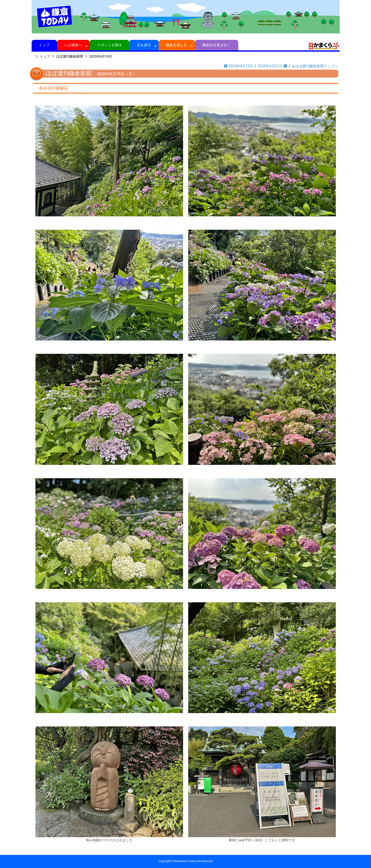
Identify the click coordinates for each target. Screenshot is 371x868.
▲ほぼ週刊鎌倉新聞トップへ (315, 66)
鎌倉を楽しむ (177, 45)
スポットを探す (110, 45)
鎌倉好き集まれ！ (217, 45)
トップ (44, 45)
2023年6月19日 (101, 56)
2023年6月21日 (273, 66)
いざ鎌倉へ (73, 45)
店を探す (144, 45)
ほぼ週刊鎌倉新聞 (70, 56)
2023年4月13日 (239, 66)
